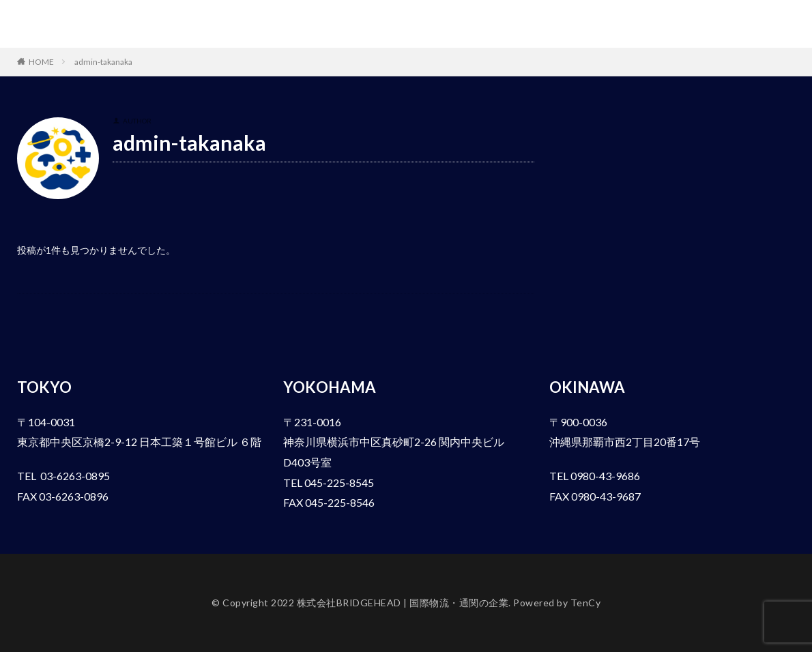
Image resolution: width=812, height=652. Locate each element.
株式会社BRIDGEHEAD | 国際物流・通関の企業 (120, 24)
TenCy (586, 603)
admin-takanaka (103, 62)
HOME (41, 62)
